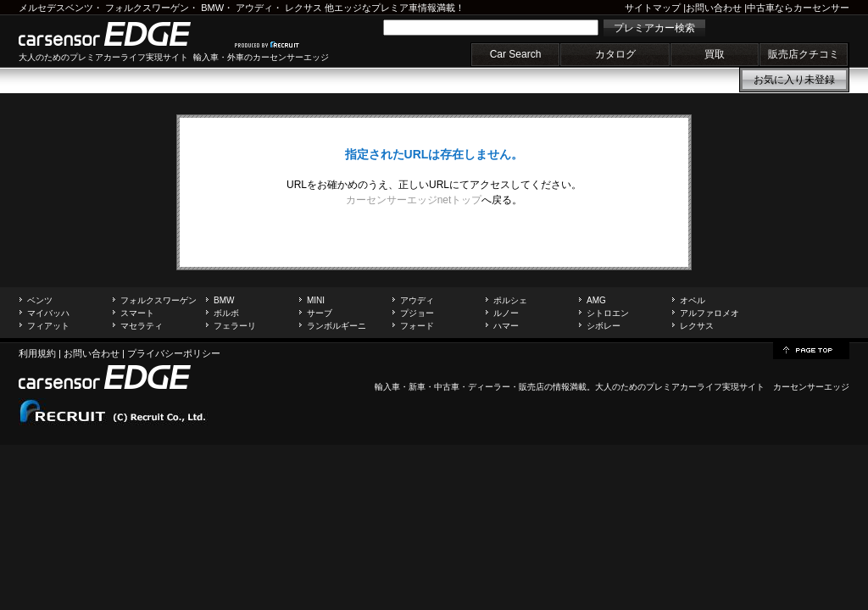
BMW (212, 8)
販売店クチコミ (804, 54)
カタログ (615, 54)
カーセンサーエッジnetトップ (414, 200)
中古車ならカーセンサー (798, 8)
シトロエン (608, 313)
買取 (715, 54)
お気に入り (794, 80)
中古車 (447, 387)
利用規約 (37, 353)
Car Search (516, 54)
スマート (137, 313)
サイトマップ (653, 8)
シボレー (604, 326)
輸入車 (387, 387)
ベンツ (40, 300)
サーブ (320, 313)
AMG (596, 300)
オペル (693, 300)
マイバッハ (48, 313)
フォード (417, 326)
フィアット (48, 326)
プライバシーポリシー (174, 353)
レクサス (303, 8)
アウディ (254, 8)
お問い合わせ (714, 8)
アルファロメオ (709, 313)
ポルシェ (510, 300)
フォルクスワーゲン (147, 8)
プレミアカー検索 (654, 28)
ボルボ (226, 313)
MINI (316, 300)
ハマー (506, 326)
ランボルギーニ (337, 326)
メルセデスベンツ (56, 8)
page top (811, 349)
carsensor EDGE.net (122, 34)
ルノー (506, 313)
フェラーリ (235, 326)
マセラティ (142, 326)
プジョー (417, 313)
